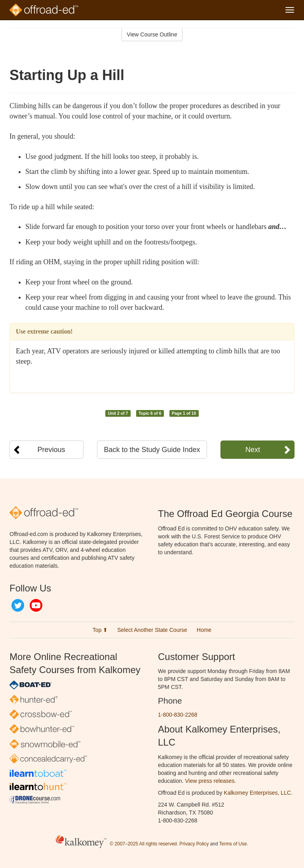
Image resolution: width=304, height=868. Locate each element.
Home (204, 630)
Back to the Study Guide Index (152, 450)
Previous (51, 450)
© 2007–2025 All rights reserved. (144, 844)
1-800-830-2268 (178, 715)
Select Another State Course (152, 630)
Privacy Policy (194, 844)
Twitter (18, 605)
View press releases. (211, 781)
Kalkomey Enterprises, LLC (257, 793)
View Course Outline (152, 34)
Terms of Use (233, 844)
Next (253, 450)
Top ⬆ (100, 630)
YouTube (36, 605)
